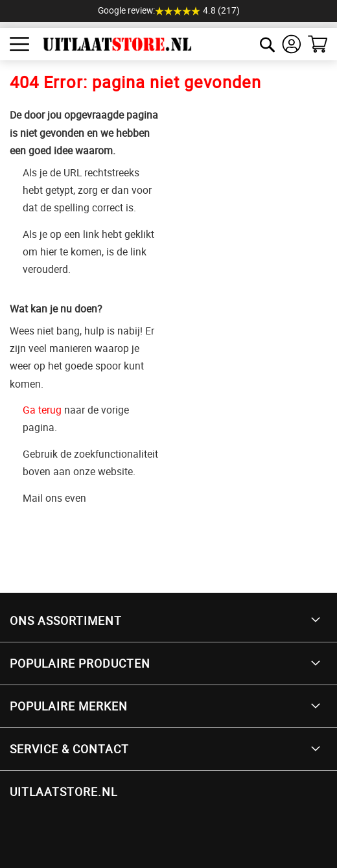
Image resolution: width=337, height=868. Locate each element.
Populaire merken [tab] (69, 706)
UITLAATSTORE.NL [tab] (64, 792)
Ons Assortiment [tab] (66, 620)
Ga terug (42, 410)
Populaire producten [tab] (80, 663)
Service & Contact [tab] (69, 749)
